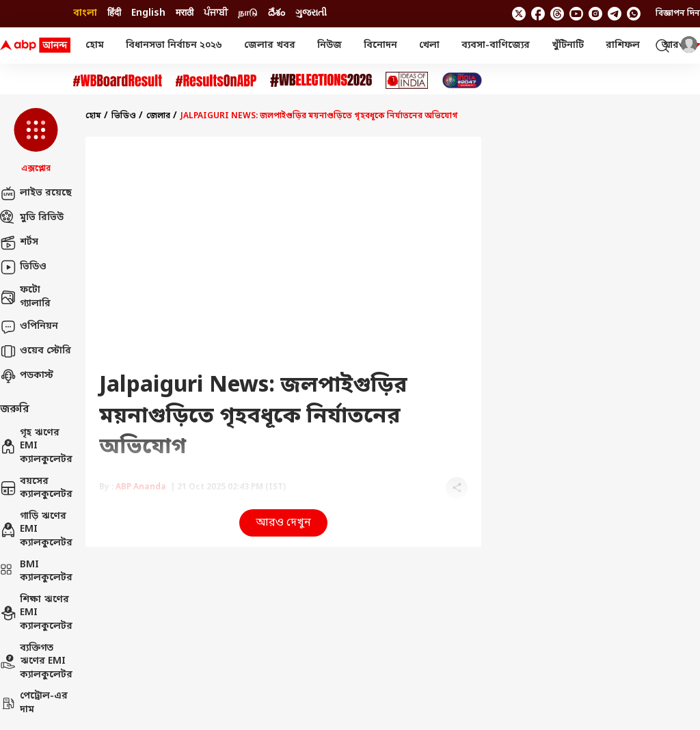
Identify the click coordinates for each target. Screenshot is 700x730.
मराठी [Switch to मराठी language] (185, 13)
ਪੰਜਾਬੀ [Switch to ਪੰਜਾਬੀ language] (216, 13)
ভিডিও (23, 267)
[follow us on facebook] (538, 14)
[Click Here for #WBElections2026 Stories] (321, 80)
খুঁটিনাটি (568, 45)
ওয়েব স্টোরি (36, 351)
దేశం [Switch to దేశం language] (277, 13)
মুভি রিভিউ (32, 218)
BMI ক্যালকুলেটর (36, 572)
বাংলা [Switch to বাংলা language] (85, 13)
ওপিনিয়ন (29, 327)
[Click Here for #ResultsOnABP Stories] (216, 81)
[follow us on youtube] (576, 14)
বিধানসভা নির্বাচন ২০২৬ (174, 45)
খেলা (429, 45)
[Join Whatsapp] (634, 14)
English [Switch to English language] (148, 13)
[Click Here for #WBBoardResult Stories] (118, 81)
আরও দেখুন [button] (283, 523)
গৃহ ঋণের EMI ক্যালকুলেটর (36, 446)
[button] (36, 141)
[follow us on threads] (557, 14)
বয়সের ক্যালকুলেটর (36, 488)
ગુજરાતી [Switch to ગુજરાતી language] (311, 13)
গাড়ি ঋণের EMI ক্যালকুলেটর (36, 530)
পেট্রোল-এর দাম (34, 703)
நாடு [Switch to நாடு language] (248, 13)
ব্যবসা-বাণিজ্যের (496, 45)
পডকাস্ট (27, 376)
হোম (95, 45)
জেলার (158, 116)
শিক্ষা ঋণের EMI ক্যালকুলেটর (36, 613)
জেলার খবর (270, 45)
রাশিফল (623, 45)
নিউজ (329, 45)
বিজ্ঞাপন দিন (678, 14)
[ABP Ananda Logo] (36, 46)
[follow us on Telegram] (615, 14)
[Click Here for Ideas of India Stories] (407, 80)
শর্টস (19, 243)
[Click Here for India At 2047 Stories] (462, 80)
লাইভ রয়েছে (36, 193)
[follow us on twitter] (519, 14)
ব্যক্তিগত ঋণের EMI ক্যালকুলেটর (36, 662)
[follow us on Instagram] (595, 14)
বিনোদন (380, 45)
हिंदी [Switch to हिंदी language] (114, 13)
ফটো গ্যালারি (25, 297)
